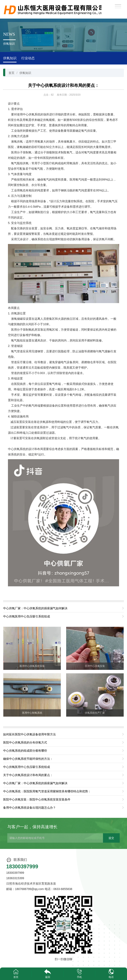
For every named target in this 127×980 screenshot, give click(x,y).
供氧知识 (10, 58)
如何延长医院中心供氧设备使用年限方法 (29, 734)
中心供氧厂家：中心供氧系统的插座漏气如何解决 (35, 608)
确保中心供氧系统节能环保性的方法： (28, 759)
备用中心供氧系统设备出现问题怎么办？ (29, 808)
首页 (11, 73)
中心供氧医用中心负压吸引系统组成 (27, 616)
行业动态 (28, 58)
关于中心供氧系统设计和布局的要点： (63, 85)
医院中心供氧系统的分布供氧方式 (25, 742)
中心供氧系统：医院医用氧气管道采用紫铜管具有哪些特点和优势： (47, 791)
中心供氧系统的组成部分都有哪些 (25, 751)
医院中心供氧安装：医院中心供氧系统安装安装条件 (37, 799)
